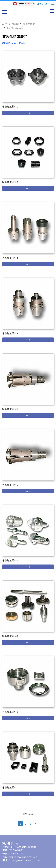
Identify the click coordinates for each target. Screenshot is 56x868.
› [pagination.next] (40, 824)
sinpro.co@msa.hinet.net (23, 857)
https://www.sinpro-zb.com (24, 860)
